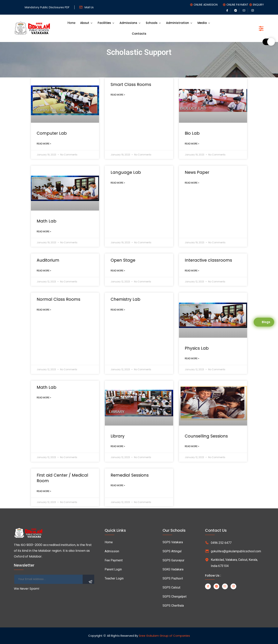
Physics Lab (197, 348)
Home (71, 23)
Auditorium (48, 260)
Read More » (44, 144)
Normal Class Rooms (58, 299)
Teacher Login (114, 578)
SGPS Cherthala (173, 606)
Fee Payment (114, 560)
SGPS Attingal (172, 551)
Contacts (139, 34)
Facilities (104, 23)
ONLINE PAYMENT (237, 5)
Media (202, 23)
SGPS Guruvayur (173, 560)
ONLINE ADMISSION (206, 5)
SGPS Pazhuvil (173, 578)
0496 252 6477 (221, 543)
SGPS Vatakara (173, 542)
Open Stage (123, 260)
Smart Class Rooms (131, 84)
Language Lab (126, 172)
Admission (112, 551)
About (85, 23)
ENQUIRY (258, 5)
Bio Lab (192, 133)
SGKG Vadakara (173, 569)
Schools (152, 23)
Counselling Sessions (206, 436)
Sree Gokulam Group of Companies (164, 636)
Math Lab (47, 221)
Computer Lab (52, 133)
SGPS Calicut (171, 587)
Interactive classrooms (208, 260)
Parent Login (113, 569)
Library (118, 436)
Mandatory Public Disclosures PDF (47, 7)
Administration (178, 23)
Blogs (266, 322)
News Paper (197, 172)
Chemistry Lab (125, 299)
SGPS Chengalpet (175, 597)
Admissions (128, 23)
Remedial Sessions (130, 475)
